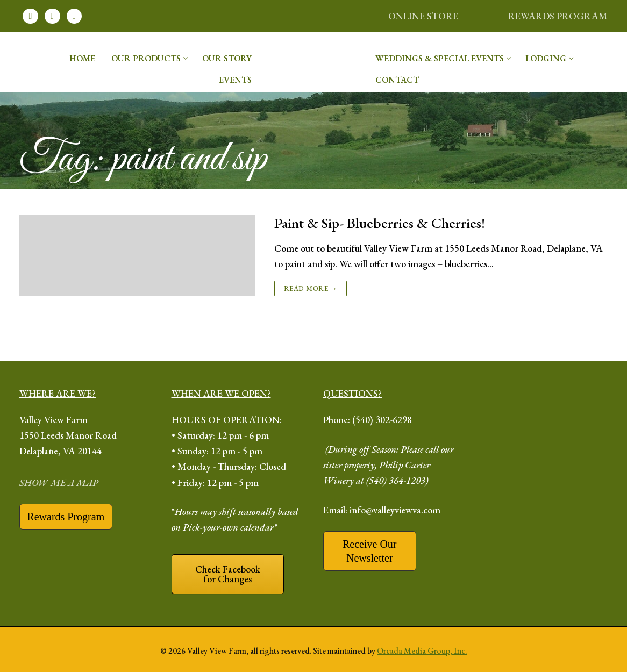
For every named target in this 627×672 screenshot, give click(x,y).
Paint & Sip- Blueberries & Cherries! (380, 223)
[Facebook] (30, 16)
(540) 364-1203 (396, 480)
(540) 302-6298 (382, 420)
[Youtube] (74, 16)
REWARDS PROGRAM (558, 16)
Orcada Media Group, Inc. (422, 651)
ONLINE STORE (423, 16)
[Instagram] (52, 16)
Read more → (311, 288)
